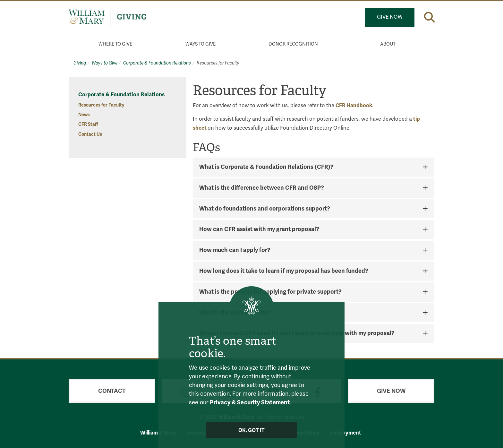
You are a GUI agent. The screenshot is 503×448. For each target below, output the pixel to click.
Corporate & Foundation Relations (157, 63)
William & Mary (158, 433)
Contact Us (90, 134)
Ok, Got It (252, 430)
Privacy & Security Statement (250, 402)
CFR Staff (88, 124)
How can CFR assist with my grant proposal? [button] (259, 229)
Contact (112, 391)
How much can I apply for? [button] (235, 250)
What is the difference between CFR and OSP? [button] (262, 188)
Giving (80, 63)
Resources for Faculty (101, 105)
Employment (346, 433)
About (388, 44)
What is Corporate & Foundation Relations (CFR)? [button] (266, 167)
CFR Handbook (354, 105)
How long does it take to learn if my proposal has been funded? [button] (284, 271)
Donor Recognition (293, 44)
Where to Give (115, 44)
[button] (429, 17)
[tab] (314, 167)
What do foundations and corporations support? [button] (265, 209)
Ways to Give (200, 44)
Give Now (390, 17)
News (84, 115)
